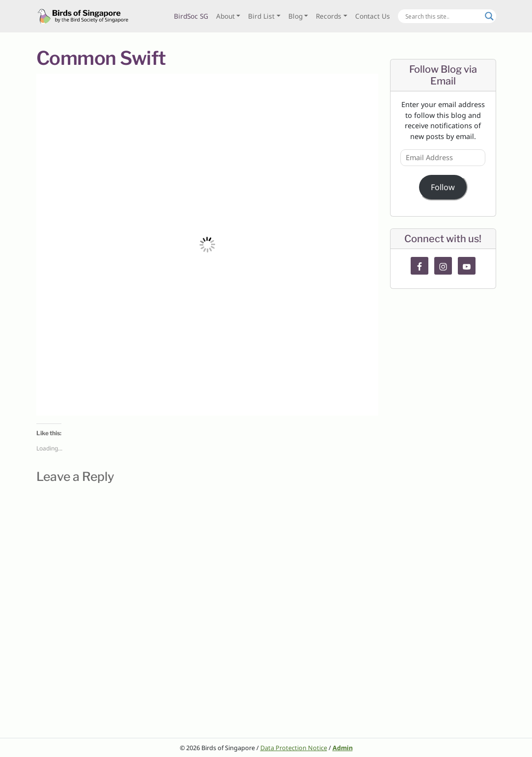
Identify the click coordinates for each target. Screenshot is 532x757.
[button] (207, 245)
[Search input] (443, 16)
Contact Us (373, 16)
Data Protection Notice (294, 748)
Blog (295, 16)
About (225, 16)
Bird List (261, 16)
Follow (443, 187)
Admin (343, 748)
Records (329, 16)
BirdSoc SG (191, 16)
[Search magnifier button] (489, 16)
